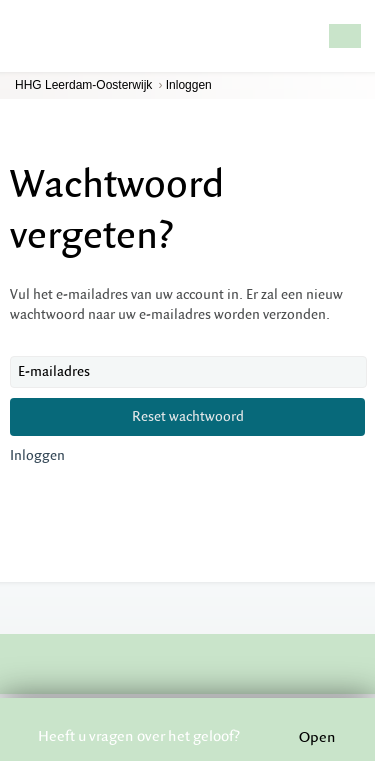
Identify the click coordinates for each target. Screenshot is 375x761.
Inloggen (189, 85)
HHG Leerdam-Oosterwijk (83, 85)
